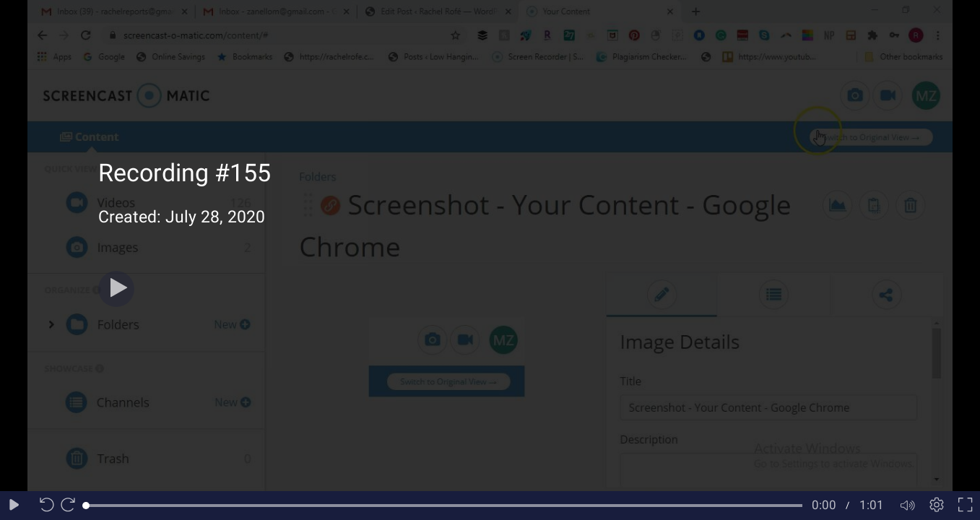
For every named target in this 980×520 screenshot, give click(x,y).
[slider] (444, 506)
